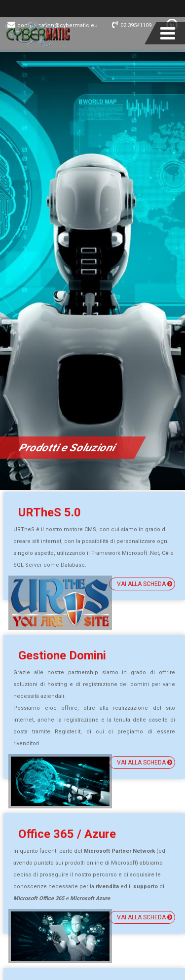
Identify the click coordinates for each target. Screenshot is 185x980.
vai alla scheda (145, 584)
